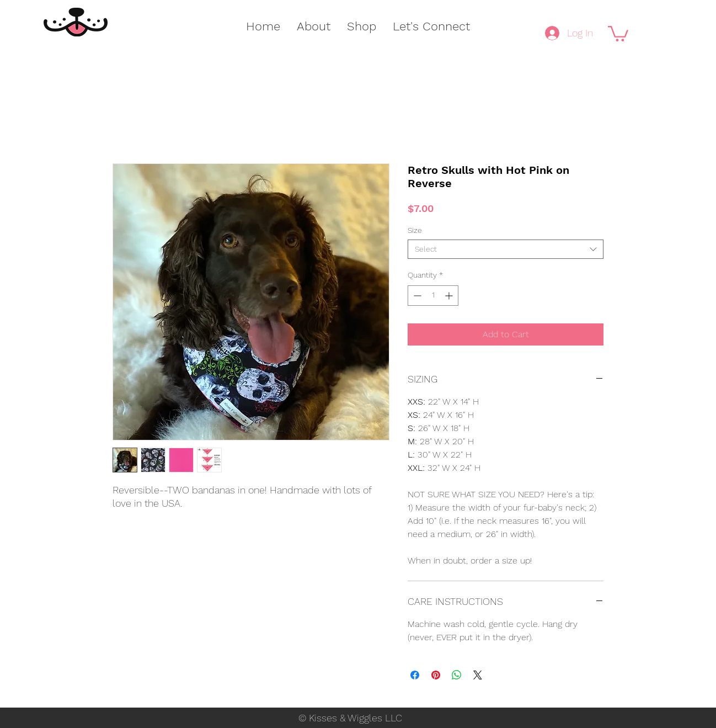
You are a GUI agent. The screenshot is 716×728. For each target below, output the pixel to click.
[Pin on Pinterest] (436, 675)
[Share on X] (478, 675)
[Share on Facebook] (415, 675)
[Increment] (450, 296)
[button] (618, 33)
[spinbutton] (433, 296)
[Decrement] (416, 296)
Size (415, 230)
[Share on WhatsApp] (457, 675)
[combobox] (506, 249)
